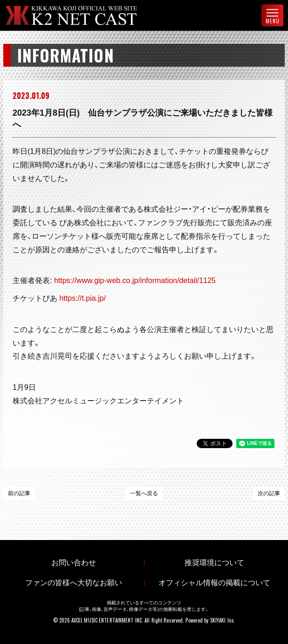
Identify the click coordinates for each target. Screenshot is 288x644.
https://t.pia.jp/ (82, 298)
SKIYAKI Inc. (223, 620)
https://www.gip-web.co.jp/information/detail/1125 (135, 280)
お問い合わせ (74, 563)
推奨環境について (214, 563)
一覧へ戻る (144, 493)
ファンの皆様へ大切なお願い (74, 583)
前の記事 (19, 493)
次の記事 (269, 493)
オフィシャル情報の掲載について (214, 583)
